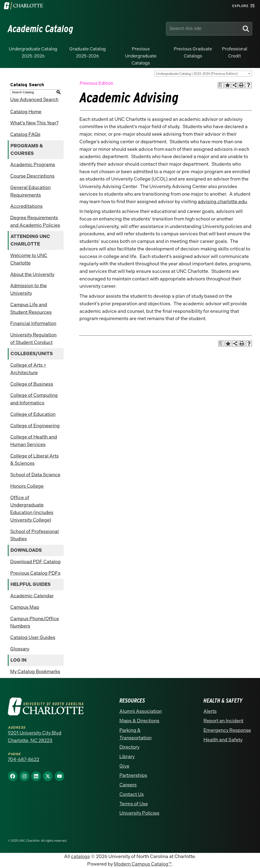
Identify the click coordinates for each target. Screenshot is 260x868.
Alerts (210, 711)
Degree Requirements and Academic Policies (35, 221)
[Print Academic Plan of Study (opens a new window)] (221, 85)
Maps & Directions (139, 721)
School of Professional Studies (34, 535)
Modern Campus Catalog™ (143, 864)
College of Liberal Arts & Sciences (34, 460)
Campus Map (25, 607)
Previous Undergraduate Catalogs (141, 56)
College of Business (32, 384)
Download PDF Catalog (35, 562)
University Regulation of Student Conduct (33, 339)
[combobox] (203, 74)
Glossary (20, 649)
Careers (128, 785)
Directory (129, 747)
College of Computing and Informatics (34, 399)
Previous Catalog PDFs (35, 573)
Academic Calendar (32, 596)
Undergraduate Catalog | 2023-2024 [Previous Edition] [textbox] (197, 74)
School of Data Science (35, 475)
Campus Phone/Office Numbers (35, 622)
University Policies (139, 813)
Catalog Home (26, 112)
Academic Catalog (41, 29)
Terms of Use (134, 804)
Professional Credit (235, 52)
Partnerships (133, 775)
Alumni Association (141, 711)
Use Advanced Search (34, 100)
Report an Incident (223, 721)
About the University (32, 274)
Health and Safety (223, 740)
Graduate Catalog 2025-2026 (87, 52)
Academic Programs (33, 165)
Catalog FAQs (25, 134)
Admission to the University (29, 289)
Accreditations (26, 206)
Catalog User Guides (33, 637)
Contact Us (132, 794)
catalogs (80, 856)
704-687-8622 (24, 759)
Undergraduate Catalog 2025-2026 (33, 52)
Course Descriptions (32, 176)
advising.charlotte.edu (222, 202)
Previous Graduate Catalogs (193, 52)
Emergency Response (227, 730)
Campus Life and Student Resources (31, 308)
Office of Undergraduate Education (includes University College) (32, 509)
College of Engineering (35, 426)
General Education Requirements (30, 191)
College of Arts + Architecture (28, 369)
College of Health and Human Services (34, 441)
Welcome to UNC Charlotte (29, 259)
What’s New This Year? (34, 123)
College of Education (33, 414)
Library (127, 757)
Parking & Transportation (135, 734)
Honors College (27, 486)
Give (124, 766)
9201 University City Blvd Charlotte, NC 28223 (35, 737)
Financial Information (33, 323)
